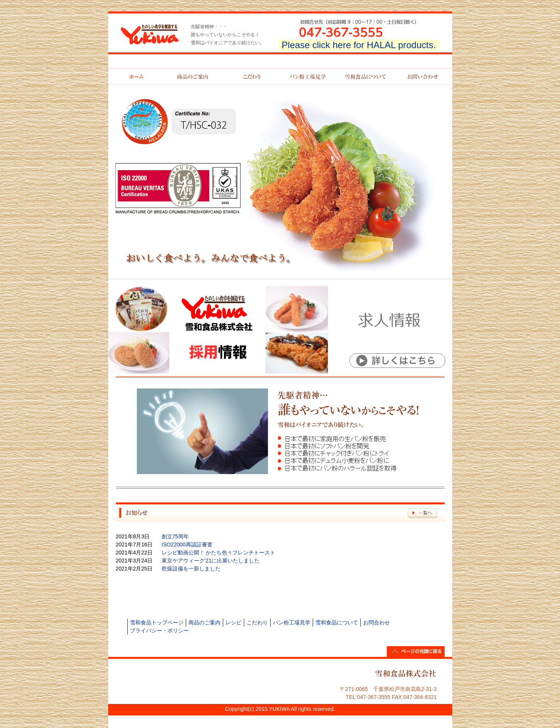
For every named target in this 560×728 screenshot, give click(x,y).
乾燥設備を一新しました (191, 569)
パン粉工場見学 (292, 622)
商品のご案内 (205, 622)
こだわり (257, 622)
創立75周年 (175, 536)
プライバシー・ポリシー (159, 630)
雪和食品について (337, 622)
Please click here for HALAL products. (359, 45)
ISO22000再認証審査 (187, 544)
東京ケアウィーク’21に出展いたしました (211, 561)
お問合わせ (377, 622)
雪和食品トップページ (157, 622)
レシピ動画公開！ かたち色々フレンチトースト (219, 552)
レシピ (234, 622)
